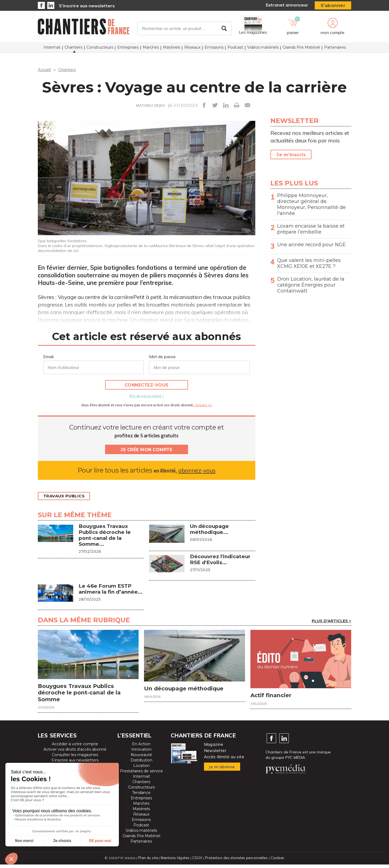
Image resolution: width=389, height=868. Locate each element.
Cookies (279, 861)
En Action (141, 748)
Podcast (235, 49)
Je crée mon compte (146, 450)
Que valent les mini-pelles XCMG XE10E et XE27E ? (309, 263)
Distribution (141, 764)
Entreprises (128, 49)
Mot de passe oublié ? (146, 396)
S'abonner (333, 6)
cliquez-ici (203, 405)
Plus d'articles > (331, 621)
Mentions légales (175, 861)
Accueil (45, 69)
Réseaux (192, 49)
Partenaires (335, 49)
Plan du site (147, 861)
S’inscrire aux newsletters (87, 6)
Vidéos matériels (263, 49)
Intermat (52, 49)
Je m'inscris (291, 155)
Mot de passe (162, 357)
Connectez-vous (147, 385)
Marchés (151, 49)
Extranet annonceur (287, 5)
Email (48, 357)
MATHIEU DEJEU (150, 105)
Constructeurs (100, 49)
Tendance (141, 796)
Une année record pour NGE (311, 245)
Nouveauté (141, 759)
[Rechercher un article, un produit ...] (185, 29)
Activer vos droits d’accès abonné (75, 753)
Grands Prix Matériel (301, 49)
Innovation (141, 753)
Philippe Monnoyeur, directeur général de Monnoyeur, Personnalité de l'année (311, 204)
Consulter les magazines (75, 759)
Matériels (172, 49)
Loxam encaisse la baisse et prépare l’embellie (311, 229)
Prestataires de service (141, 775)
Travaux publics (66, 496)
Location (141, 769)
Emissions (214, 49)
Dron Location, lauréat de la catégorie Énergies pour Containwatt (311, 285)
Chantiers (73, 49)
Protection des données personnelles (237, 861)
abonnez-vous (197, 470)
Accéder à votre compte (75, 748)
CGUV (197, 861)
